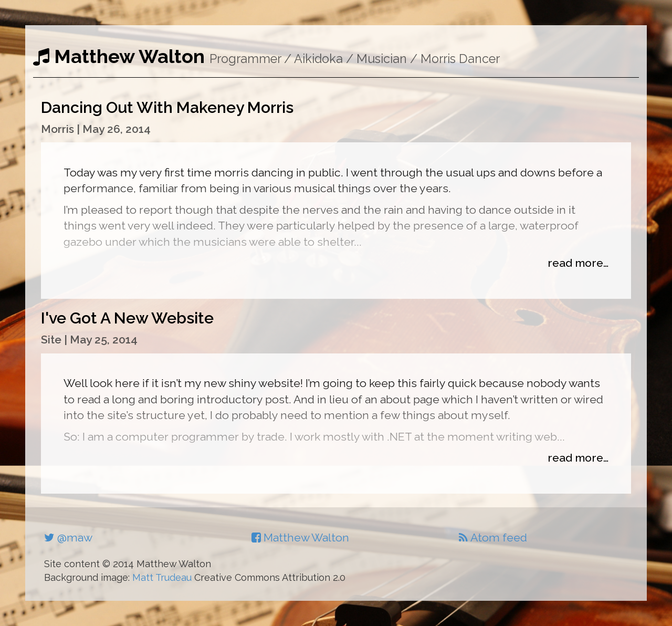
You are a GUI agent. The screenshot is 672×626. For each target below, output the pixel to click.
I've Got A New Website (127, 318)
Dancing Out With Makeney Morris (167, 107)
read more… (578, 263)
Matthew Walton (119, 56)
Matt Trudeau (162, 577)
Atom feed (493, 538)
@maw (68, 538)
